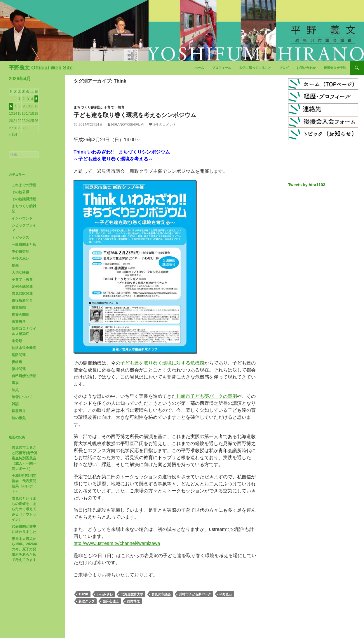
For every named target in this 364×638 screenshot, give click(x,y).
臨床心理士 (111, 601)
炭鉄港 (17, 362)
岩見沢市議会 (161, 594)
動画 (15, 266)
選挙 (15, 383)
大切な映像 (20, 273)
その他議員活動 (24, 199)
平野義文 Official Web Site (41, 68)
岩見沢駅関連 (22, 294)
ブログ (284, 68)
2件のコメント (165, 125)
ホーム (199, 68)
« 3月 (13, 135)
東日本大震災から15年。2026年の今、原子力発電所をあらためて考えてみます (25, 549)
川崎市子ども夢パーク (195, 594)
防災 (15, 390)
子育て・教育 (114, 107)
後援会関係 (20, 315)
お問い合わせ (306, 68)
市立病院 (19, 308)
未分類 (17, 341)
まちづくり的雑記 (88, 107)
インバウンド (22, 218)
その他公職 (20, 192)
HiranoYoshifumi (128, 125)
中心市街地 (20, 252)
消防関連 (19, 355)
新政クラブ (87, 601)
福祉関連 (19, 369)
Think (83, 594)
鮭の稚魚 (19, 418)
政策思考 (19, 322)
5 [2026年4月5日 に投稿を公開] (36, 99)
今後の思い (20, 259)
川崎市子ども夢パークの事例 (207, 396)
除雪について (22, 397)
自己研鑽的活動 (24, 376)
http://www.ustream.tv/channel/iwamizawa (117, 543)
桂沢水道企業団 (24, 348)
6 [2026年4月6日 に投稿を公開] (11, 106)
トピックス (20, 238)
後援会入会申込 (335, 68)
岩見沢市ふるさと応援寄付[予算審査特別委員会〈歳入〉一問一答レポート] (25, 458)
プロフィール (222, 68)
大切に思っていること (255, 68)
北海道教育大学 (132, 594)
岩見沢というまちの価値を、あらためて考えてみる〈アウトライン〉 (24, 509)
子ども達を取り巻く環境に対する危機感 (162, 363)
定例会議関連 (22, 287)
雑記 (15, 404)
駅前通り (19, 411)
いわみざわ (105, 594)
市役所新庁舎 (22, 301)
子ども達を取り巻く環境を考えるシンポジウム (135, 115)
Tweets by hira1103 (307, 185)
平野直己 (226, 594)
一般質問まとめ (24, 245)
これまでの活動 (24, 185)
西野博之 (133, 601)
